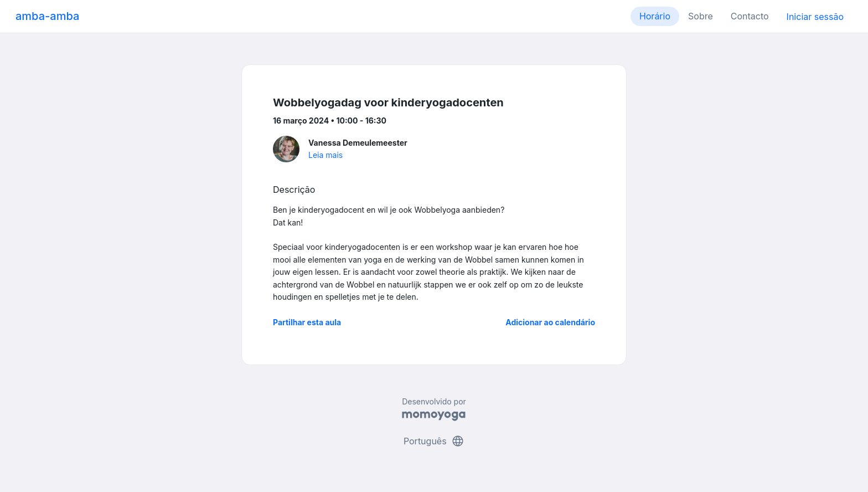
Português (434, 441)
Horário (655, 16)
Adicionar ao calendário (550, 322)
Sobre (701, 16)
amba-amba (47, 16)
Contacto (750, 16)
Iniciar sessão (815, 17)
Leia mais (325, 155)
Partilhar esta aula (307, 322)
